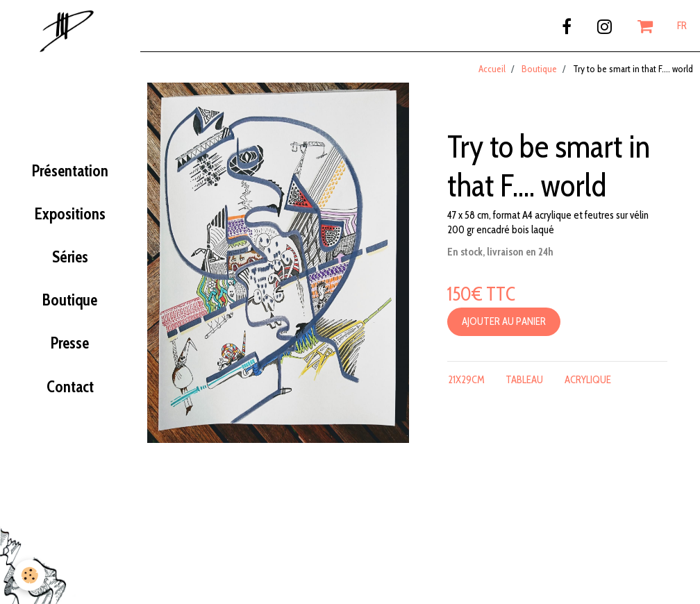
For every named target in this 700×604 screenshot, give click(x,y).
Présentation (70, 171)
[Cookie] (30, 575)
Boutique (70, 300)
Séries (70, 257)
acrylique (588, 380)
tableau (524, 380)
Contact (70, 387)
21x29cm (466, 380)
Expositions (70, 214)
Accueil (492, 69)
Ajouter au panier (504, 321)
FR (682, 26)
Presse (70, 343)
